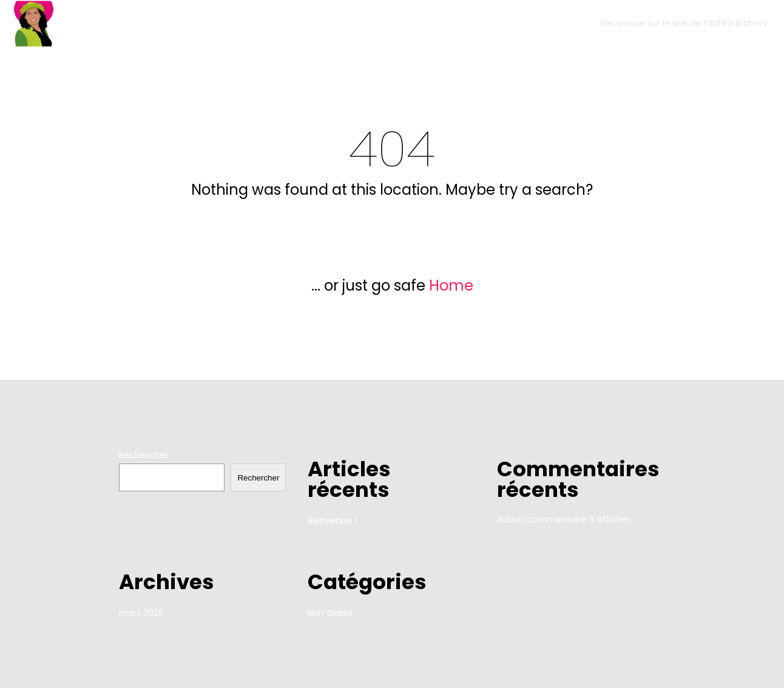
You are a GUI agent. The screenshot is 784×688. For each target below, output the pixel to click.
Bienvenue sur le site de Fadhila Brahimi (684, 23)
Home (451, 285)
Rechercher (144, 455)
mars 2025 (141, 613)
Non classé (330, 613)
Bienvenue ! (332, 521)
